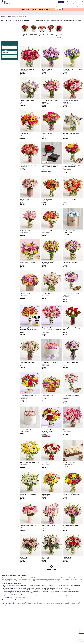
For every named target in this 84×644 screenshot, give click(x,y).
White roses (34, 589)
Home (2, 13)
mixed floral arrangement (53, 15)
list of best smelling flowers (8, 600)
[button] (4, 6)
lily (61, 600)
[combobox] (37, 2)
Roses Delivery (8, 13)
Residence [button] (6, 49)
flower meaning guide (35, 586)
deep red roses (65, 587)
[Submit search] (61, 2)
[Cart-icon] (82, 2)
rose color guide (12, 584)
